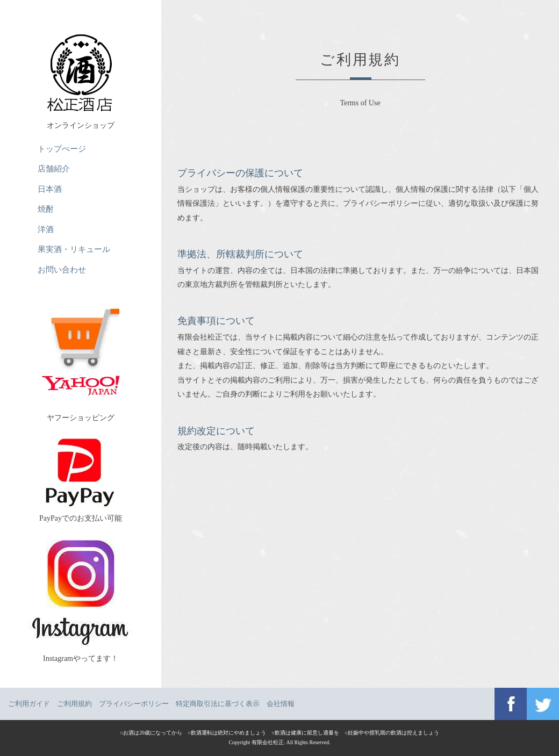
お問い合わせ (62, 269)
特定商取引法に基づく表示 (218, 704)
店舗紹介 (54, 168)
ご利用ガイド (29, 704)
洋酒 (46, 229)
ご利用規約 (74, 704)
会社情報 (281, 704)
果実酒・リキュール (74, 249)
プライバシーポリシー (134, 704)
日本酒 (50, 189)
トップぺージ (62, 149)
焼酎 (46, 209)
